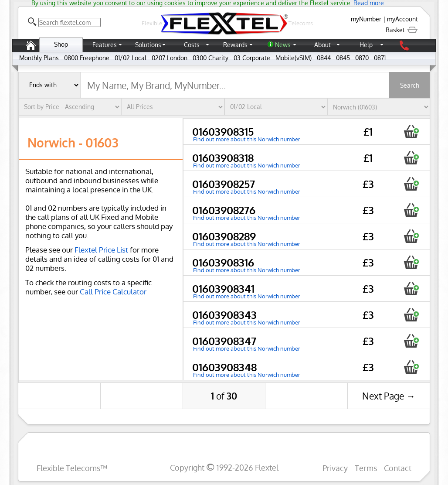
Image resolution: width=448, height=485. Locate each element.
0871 (380, 58)
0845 (343, 58)
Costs (192, 45)
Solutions (148, 45)
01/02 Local (131, 58)
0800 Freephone (87, 58)
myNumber (366, 19)
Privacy (335, 468)
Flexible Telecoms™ (72, 468)
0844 (324, 58)
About (322, 45)
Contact (398, 468)
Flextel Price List (101, 250)
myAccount (402, 19)
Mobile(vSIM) (294, 58)
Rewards (235, 45)
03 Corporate (252, 58)
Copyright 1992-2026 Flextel (224, 467)
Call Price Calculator (113, 292)
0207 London (170, 58)
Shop (61, 44)
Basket (402, 30)
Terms (366, 468)
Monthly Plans (39, 58)
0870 (362, 58)
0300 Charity (210, 58)
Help (366, 45)
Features (105, 45)
